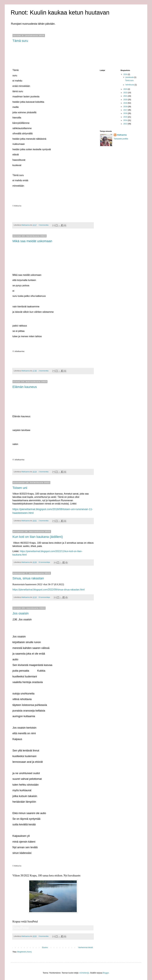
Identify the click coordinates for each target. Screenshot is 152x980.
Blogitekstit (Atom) (24, 952)
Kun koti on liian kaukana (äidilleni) (38, 537)
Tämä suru (20, 41)
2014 (126, 120)
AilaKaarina (122, 135)
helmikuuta (130, 85)
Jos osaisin (21, 613)
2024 (126, 74)
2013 (126, 124)
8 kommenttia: (44, 936)
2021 (126, 96)
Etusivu (45, 947)
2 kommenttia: (44, 371)
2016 (126, 113)
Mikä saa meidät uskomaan (32, 241)
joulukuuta (130, 77)
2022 (126, 93)
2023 (126, 89)
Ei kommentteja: (45, 562)
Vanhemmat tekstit (85, 947)
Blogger (106, 973)
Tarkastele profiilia (121, 139)
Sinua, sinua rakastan (28, 578)
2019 (126, 103)
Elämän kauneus (25, 387)
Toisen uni (20, 488)
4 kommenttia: (44, 225)
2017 (126, 110)
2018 (126, 107)
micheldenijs (84, 973)
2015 (126, 117)
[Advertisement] (115, 49)
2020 (126, 100)
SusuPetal (21, 928)
